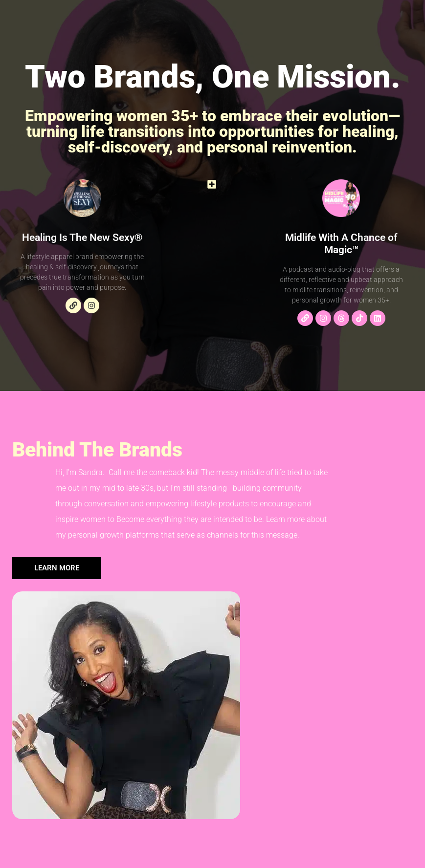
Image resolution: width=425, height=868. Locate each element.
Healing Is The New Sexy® (82, 238)
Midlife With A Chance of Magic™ (341, 244)
